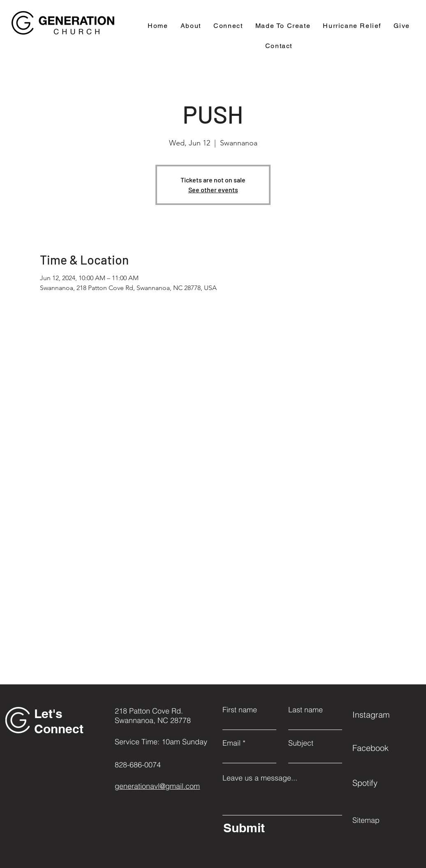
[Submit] (281, 828)
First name (240, 710)
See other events (213, 190)
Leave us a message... (260, 778)
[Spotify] (382, 783)
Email (232, 743)
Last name (306, 710)
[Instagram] (382, 714)
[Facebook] (382, 748)
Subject (301, 743)
